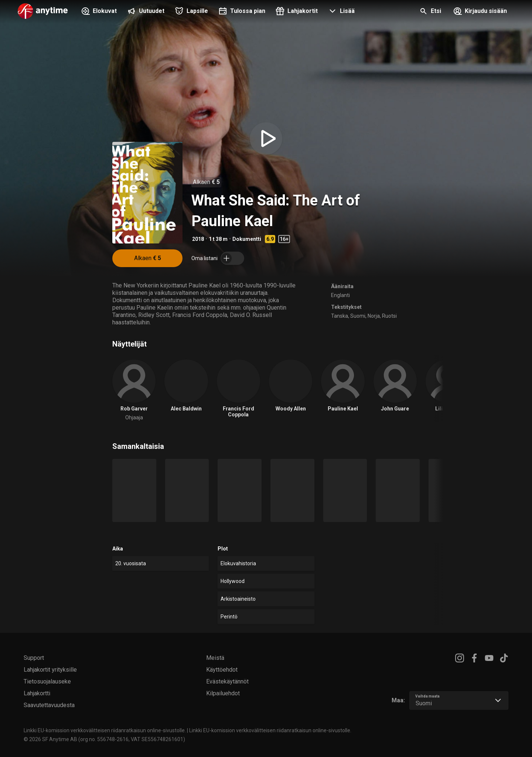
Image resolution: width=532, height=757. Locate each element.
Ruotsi (389, 316)
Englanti (340, 295)
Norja (374, 316)
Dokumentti (247, 239)
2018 (198, 239)
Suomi (358, 316)
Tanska (340, 316)
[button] (341, 12)
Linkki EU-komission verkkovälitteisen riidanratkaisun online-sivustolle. (105, 730)
